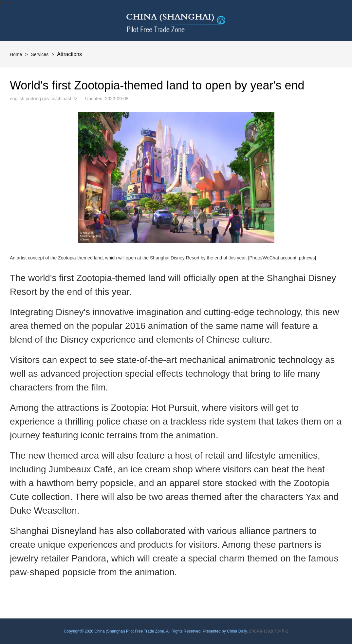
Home (16, 54)
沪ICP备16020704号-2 (269, 631)
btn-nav (7, 3)
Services (40, 54)
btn (331, 21)
